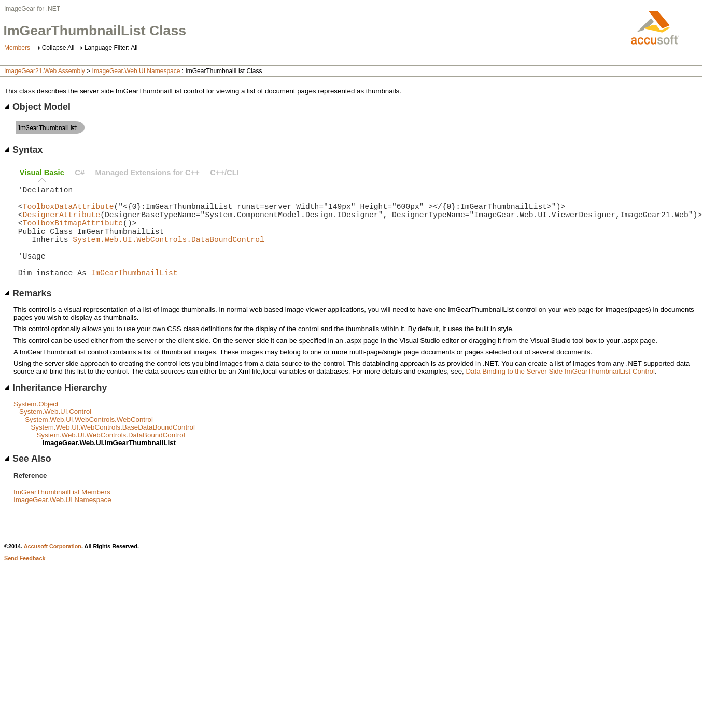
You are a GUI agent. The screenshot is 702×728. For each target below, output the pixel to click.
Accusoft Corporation (53, 567)
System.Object (36, 425)
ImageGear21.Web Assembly (45, 71)
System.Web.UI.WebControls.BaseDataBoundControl (113, 448)
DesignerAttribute (62, 222)
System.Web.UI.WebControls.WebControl (89, 440)
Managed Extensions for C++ (148, 173)
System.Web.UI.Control (55, 432)
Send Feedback (25, 579)
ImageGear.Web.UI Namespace (136, 71)
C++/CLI (224, 173)
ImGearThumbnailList (135, 293)
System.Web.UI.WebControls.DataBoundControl (168, 253)
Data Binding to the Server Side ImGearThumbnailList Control (560, 392)
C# (80, 173)
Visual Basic (42, 173)
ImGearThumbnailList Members (62, 513)
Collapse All (58, 48)
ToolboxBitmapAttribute (73, 233)
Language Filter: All (111, 48)
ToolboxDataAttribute (68, 212)
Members (17, 48)
